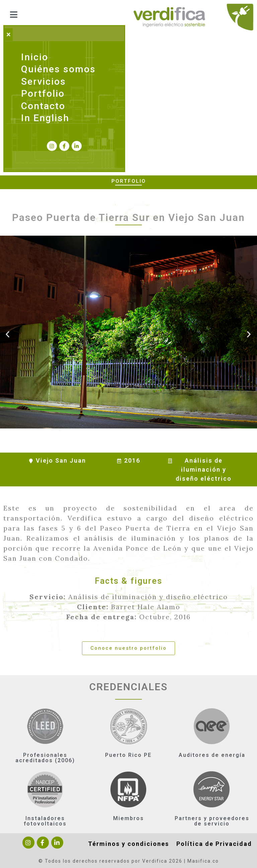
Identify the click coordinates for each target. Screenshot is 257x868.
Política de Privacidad (214, 844)
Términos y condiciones (128, 844)
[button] (128, 648)
